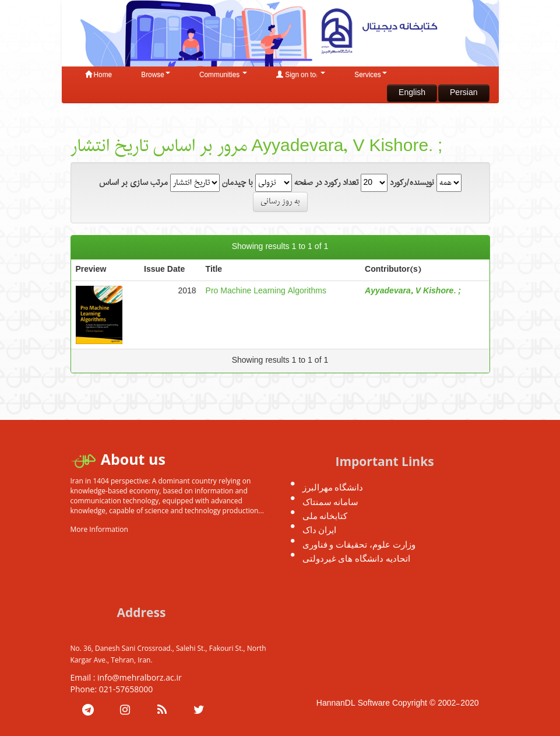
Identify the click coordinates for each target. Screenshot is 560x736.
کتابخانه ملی (325, 516)
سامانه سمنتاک (331, 502)
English (412, 93)
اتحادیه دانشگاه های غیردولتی (357, 558)
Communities (223, 75)
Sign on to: (301, 75)
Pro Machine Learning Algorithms (266, 291)
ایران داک (320, 530)
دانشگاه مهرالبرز (333, 487)
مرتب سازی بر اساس (133, 183)
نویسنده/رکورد (412, 183)
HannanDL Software (353, 704)
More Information (99, 529)
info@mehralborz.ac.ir (140, 677)
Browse (156, 75)
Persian (464, 93)
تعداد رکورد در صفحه (326, 183)
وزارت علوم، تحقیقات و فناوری (359, 544)
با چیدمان (237, 183)
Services (371, 75)
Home (99, 75)
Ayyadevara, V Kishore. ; (413, 291)
